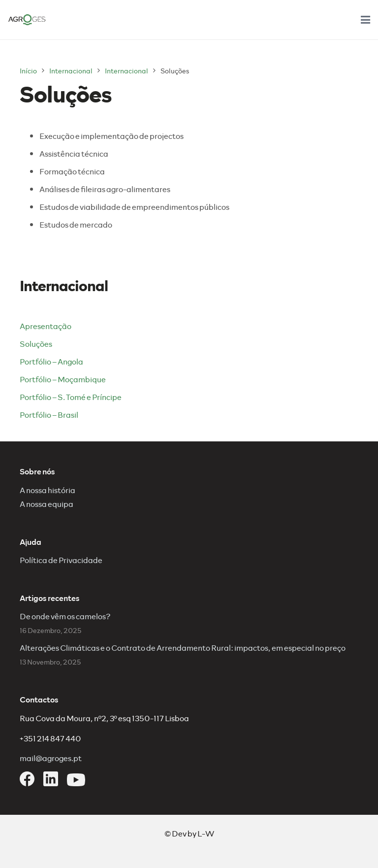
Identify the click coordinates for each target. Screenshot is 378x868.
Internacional (71, 70)
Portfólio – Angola (51, 361)
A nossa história (47, 490)
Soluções (36, 344)
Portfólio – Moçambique (63, 379)
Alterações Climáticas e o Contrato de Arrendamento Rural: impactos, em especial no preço (183, 648)
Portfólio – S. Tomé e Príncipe (71, 397)
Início (28, 70)
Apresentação (46, 326)
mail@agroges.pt (51, 758)
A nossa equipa (47, 504)
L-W (206, 833)
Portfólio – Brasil (49, 415)
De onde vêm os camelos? (65, 616)
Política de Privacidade (61, 560)
